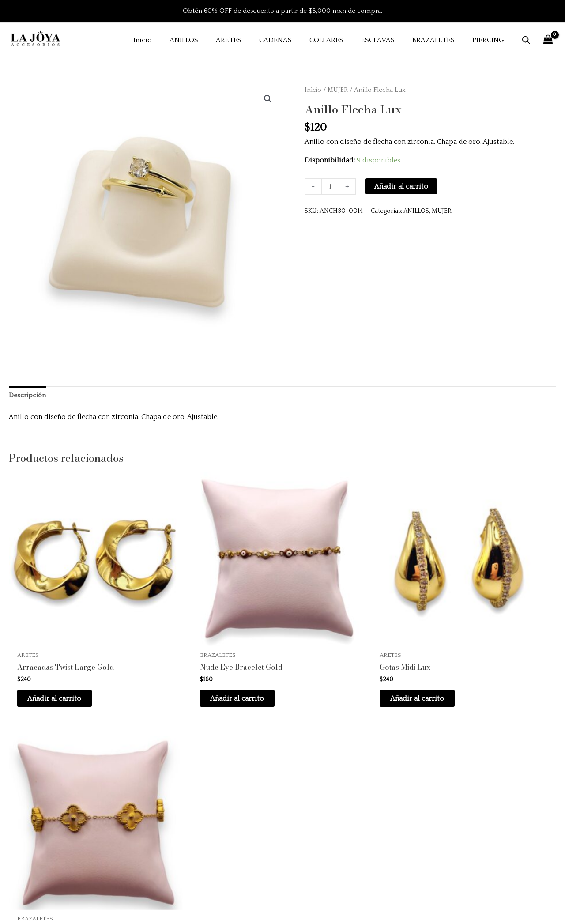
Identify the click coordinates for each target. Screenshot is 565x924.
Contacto (210, 845)
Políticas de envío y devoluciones (445, 797)
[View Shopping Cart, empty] (548, 40)
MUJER (338, 90)
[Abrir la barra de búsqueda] (526, 40)
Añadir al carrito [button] (62, 657)
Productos (213, 797)
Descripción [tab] (28, 396)
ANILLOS (416, 211)
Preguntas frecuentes (426, 773)
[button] (267, 99)
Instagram (212, 821)
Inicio (313, 90)
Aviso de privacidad (424, 821)
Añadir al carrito (402, 186)
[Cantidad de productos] (331, 187)
